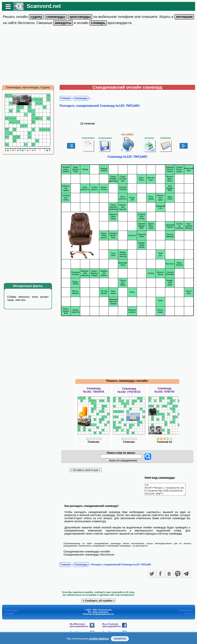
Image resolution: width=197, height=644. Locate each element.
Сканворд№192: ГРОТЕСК (129, 390)
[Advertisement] (98, 56)
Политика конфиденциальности (98, 616)
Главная (65, 98)
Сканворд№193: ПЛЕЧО (164, 390)
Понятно (120, 639)
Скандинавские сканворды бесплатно (89, 557)
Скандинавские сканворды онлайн (87, 554)
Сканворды (81, 98)
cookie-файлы (99, 639)
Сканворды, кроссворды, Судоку (28, 87)
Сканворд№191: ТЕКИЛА (94, 390)
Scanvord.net (44, 6)
